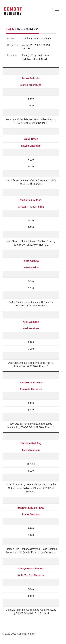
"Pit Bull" (31, 207)
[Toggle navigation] (57, 12)
